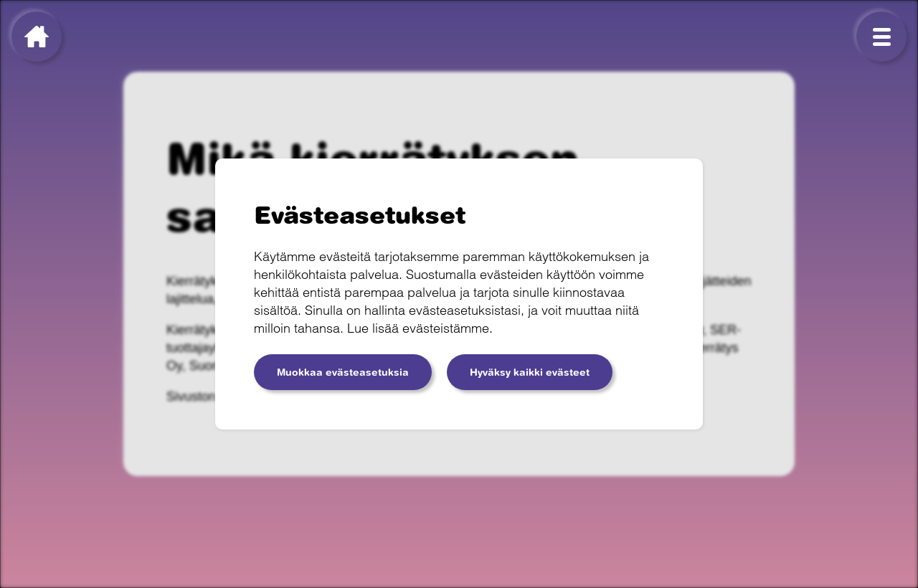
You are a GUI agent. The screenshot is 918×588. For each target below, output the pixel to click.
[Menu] (881, 37)
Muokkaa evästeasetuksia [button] (343, 372)
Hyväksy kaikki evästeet (530, 372)
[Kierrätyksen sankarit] (37, 37)
